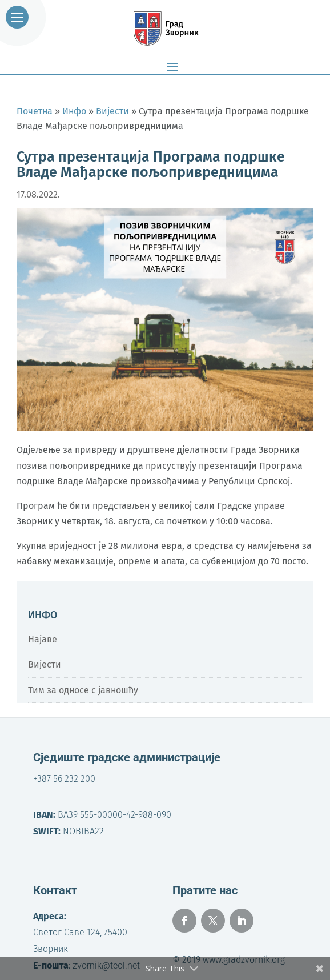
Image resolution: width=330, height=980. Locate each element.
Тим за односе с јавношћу (83, 690)
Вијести (45, 664)
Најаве (43, 639)
